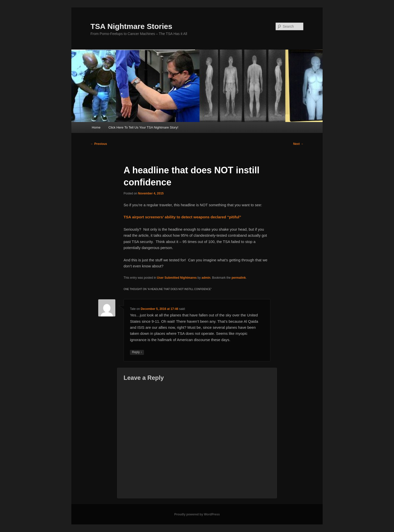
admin (206, 278)
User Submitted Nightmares (177, 278)
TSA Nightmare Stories (131, 26)
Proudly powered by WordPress (197, 514)
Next (298, 144)
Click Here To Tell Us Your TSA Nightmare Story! (143, 127)
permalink (239, 278)
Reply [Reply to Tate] (137, 352)
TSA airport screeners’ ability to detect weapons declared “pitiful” (182, 217)
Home (96, 127)
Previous (99, 144)
